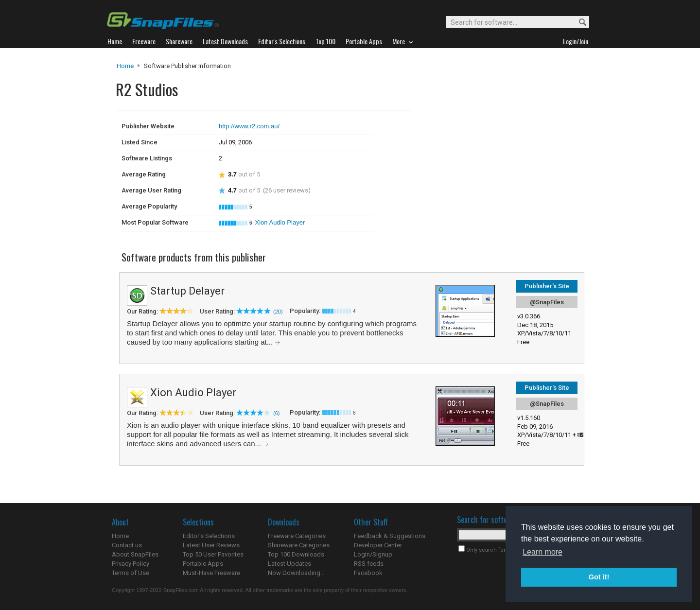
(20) (278, 312)
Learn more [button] (542, 552)
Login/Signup (373, 554)
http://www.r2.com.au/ (249, 126)
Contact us (127, 545)
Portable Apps (203, 564)
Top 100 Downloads (296, 554)
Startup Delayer (187, 291)
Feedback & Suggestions (390, 536)
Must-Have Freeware (211, 573)
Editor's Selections (209, 536)
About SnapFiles (135, 554)
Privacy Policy (131, 564)
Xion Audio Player (280, 222)
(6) (276, 413)
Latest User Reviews (211, 545)
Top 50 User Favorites (213, 554)
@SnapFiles (547, 302)
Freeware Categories (297, 536)
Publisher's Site (547, 286)
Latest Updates (289, 564)
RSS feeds (369, 564)
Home (125, 66)
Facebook (368, 573)
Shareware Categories (299, 545)
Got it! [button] (599, 577)
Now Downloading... (296, 573)
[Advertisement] (476, 130)
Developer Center (378, 545)
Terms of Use (131, 573)
